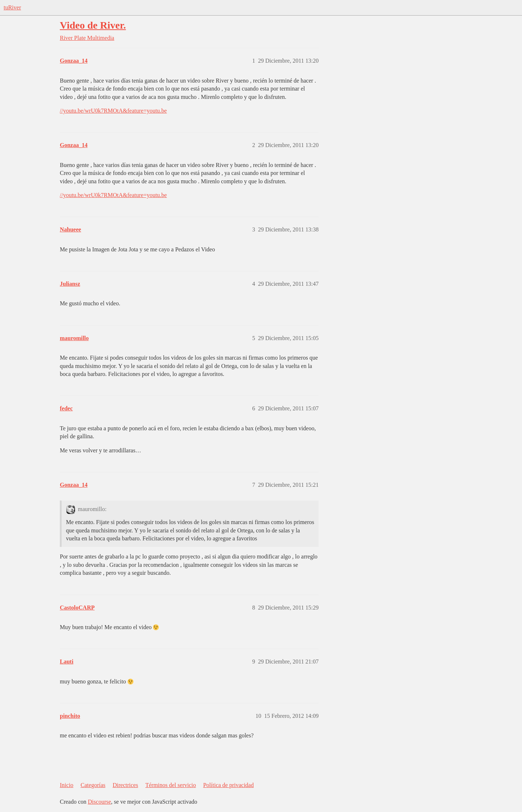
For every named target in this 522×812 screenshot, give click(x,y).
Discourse (99, 802)
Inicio (67, 785)
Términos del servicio (171, 785)
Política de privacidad (228, 785)
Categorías (93, 785)
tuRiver (12, 7)
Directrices (125, 785)
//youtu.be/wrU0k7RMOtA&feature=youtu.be (113, 111)
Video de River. (93, 25)
